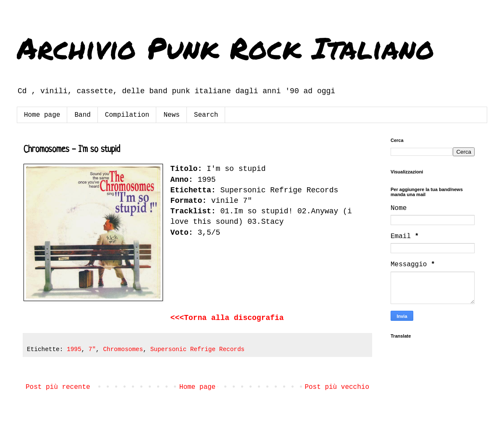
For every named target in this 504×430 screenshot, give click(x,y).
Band (82, 115)
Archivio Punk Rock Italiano (226, 47)
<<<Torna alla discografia (227, 318)
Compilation (127, 115)
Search (206, 115)
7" (92, 349)
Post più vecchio (337, 387)
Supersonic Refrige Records (198, 349)
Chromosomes (123, 349)
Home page (42, 115)
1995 (74, 349)
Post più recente (58, 387)
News (171, 115)
